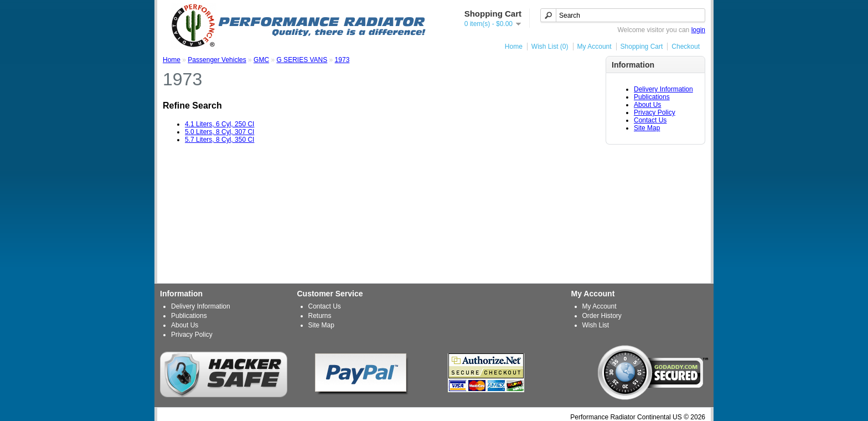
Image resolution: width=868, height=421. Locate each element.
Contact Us (650, 120)
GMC (261, 60)
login (698, 30)
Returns (320, 316)
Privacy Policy (655, 112)
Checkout (686, 47)
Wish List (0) (550, 47)
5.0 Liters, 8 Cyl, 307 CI (219, 132)
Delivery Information (663, 89)
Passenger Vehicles (217, 60)
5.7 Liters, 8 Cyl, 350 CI (219, 140)
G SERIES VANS (302, 60)
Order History (602, 316)
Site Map (647, 128)
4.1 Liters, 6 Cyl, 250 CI (219, 124)
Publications (652, 97)
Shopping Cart (642, 47)
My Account (595, 47)
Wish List (596, 325)
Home (514, 47)
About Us (647, 105)
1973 (342, 60)
